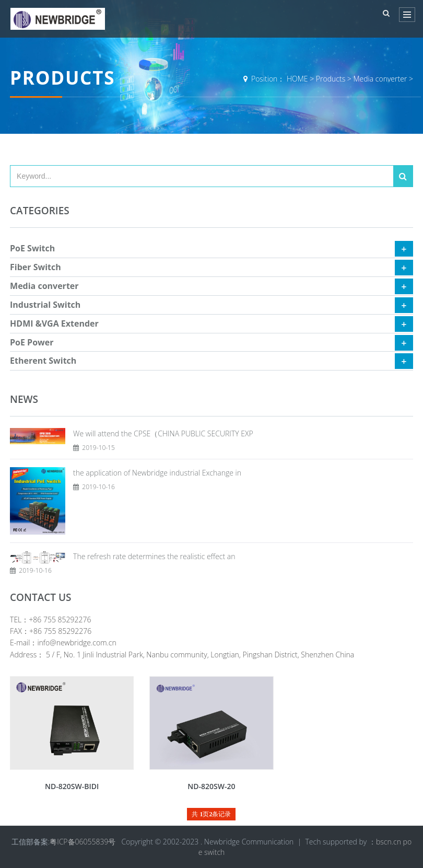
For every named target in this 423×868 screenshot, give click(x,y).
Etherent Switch (43, 361)
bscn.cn (389, 842)
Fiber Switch (36, 267)
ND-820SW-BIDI (72, 786)
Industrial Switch (45, 305)
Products (331, 79)
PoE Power (32, 342)
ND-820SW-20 (211, 786)
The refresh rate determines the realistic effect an (154, 556)
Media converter (380, 79)
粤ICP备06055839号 (83, 842)
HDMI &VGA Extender (54, 323)
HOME (297, 79)
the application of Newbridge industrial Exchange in (157, 473)
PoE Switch (32, 248)
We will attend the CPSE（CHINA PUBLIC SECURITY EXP (163, 433)
